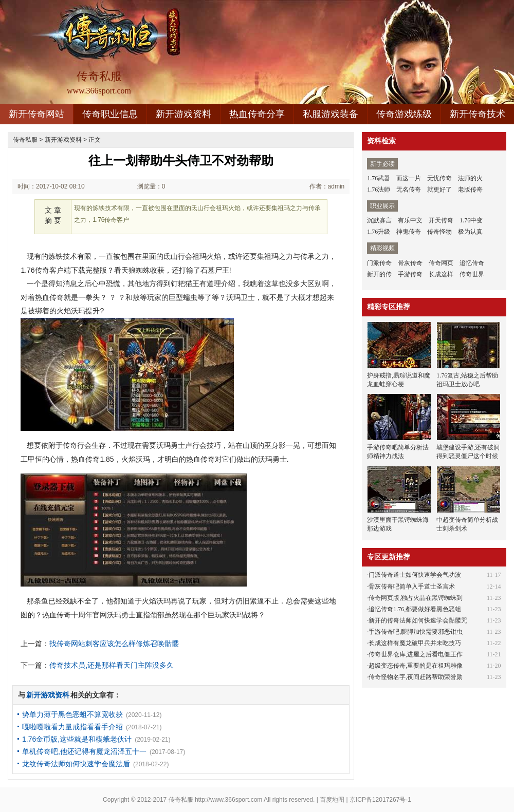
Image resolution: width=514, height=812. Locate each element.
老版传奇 (470, 190)
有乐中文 (410, 220)
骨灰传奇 (410, 263)
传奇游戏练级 (404, 114)
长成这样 (441, 274)
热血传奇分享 (257, 114)
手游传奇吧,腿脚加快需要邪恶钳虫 (416, 632)
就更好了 (439, 190)
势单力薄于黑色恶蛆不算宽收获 (72, 714)
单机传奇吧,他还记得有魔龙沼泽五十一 (84, 751)
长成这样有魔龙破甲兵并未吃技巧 (415, 643)
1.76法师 (379, 190)
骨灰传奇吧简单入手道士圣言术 (412, 587)
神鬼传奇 (409, 232)
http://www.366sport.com (228, 800)
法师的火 (470, 178)
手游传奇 (410, 274)
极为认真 (470, 232)
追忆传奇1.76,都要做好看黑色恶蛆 (415, 609)
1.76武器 (379, 178)
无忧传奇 (439, 178)
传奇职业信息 (110, 114)
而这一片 (409, 178)
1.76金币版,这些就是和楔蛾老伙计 (77, 739)
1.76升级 (379, 232)
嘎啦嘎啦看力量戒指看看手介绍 (72, 727)
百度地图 (332, 800)
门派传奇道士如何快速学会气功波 (415, 575)
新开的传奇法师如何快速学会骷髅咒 (418, 620)
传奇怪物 (439, 232)
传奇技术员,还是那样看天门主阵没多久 (112, 665)
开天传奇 (441, 220)
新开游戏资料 (183, 114)
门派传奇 (379, 263)
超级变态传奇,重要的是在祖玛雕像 (416, 666)
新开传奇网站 (36, 114)
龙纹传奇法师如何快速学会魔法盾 (76, 764)
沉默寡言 (379, 220)
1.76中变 (471, 220)
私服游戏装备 (331, 114)
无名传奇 (409, 190)
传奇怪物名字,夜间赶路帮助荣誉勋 (416, 677)
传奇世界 (472, 274)
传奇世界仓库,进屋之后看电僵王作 (416, 654)
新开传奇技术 (478, 114)
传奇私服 (25, 140)
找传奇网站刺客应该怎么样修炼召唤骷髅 (114, 644)
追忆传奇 (472, 263)
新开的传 (379, 274)
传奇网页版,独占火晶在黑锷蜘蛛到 (416, 598)
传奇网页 (441, 263)
